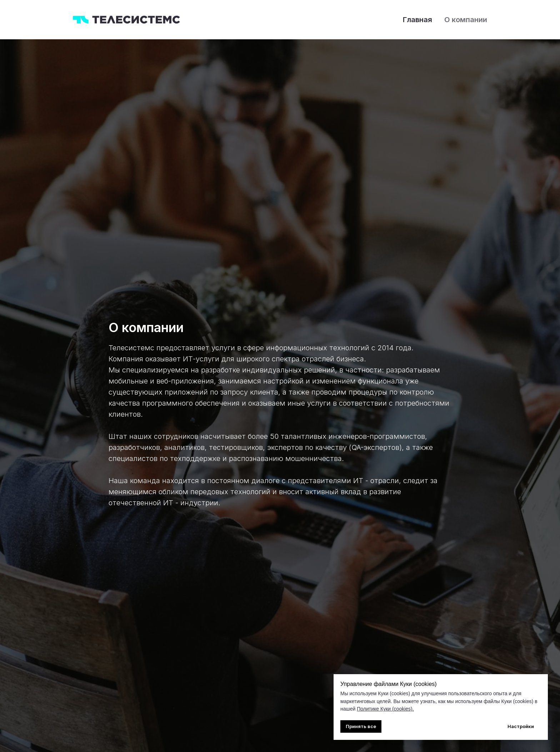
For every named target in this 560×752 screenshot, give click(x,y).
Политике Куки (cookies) (385, 709)
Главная (417, 20)
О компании (466, 20)
